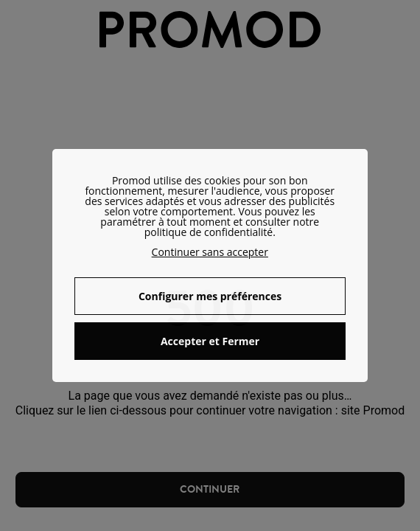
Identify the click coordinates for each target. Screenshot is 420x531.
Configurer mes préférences (210, 296)
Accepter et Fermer (210, 341)
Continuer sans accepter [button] (210, 252)
